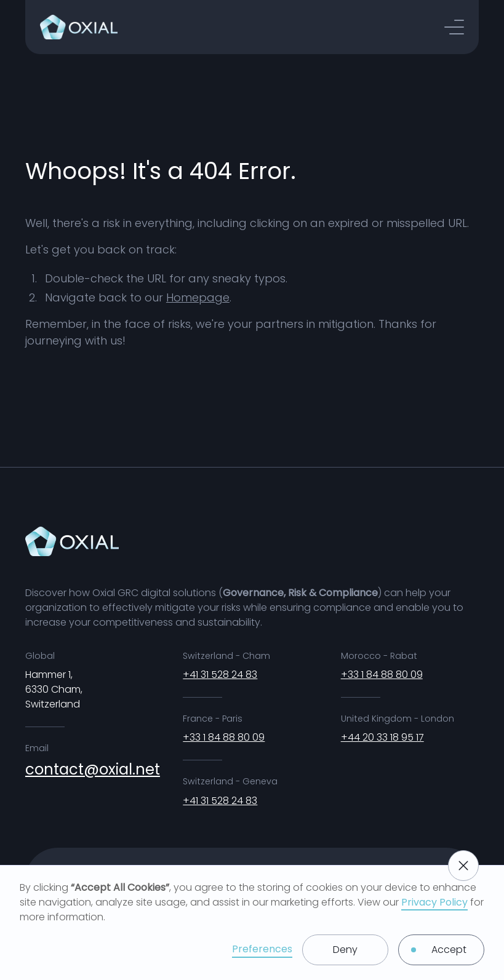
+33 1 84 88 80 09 (224, 737)
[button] (454, 27)
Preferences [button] (262, 949)
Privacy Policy (434, 902)
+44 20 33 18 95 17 (382, 737)
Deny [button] (345, 950)
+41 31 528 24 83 (220, 675)
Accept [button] (449, 950)
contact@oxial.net (93, 769)
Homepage (198, 297)
